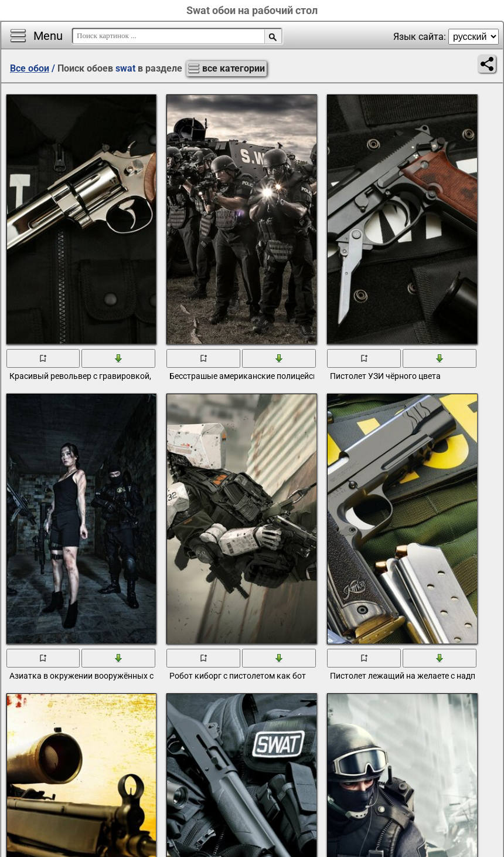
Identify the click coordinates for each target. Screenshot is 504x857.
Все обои (30, 68)
